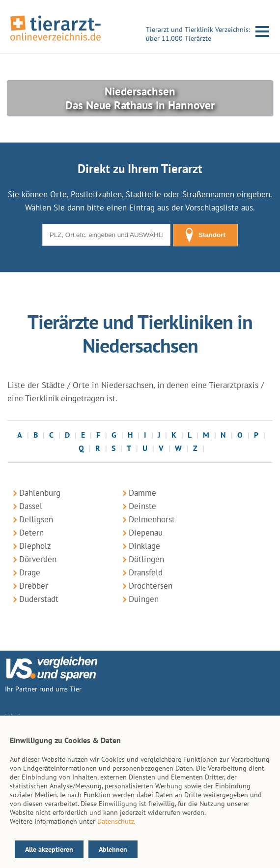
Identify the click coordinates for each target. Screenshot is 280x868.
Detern (31, 533)
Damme (142, 493)
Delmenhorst (152, 519)
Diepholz (35, 546)
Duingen (144, 599)
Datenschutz (116, 821)
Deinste (142, 506)
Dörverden (38, 559)
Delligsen (36, 519)
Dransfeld (146, 572)
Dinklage (144, 546)
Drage (30, 572)
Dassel (31, 506)
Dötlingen (146, 559)
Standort (205, 235)
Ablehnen (113, 849)
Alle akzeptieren (49, 849)
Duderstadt (39, 599)
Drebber (34, 586)
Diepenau (146, 533)
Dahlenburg (40, 493)
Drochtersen (151, 586)
